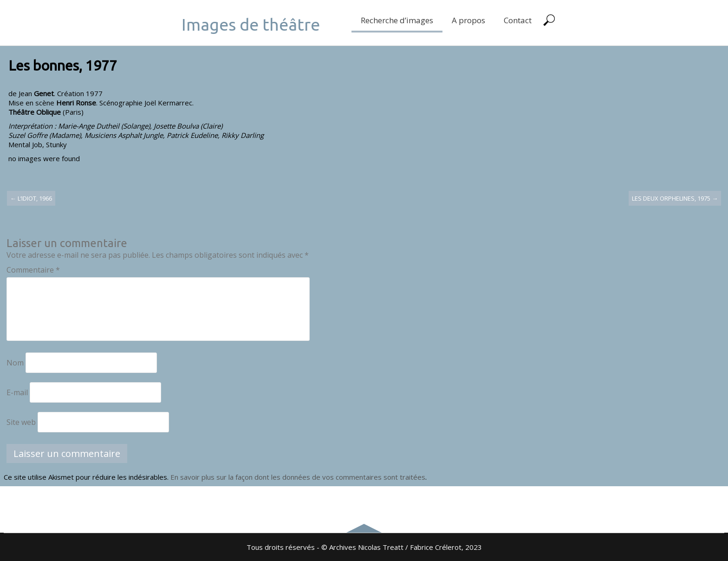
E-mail (17, 392)
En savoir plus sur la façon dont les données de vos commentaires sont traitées (298, 477)
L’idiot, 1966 (31, 198)
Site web (21, 422)
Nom (15, 363)
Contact (518, 20)
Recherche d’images (397, 20)
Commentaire (33, 270)
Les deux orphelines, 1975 (675, 198)
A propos (468, 20)
